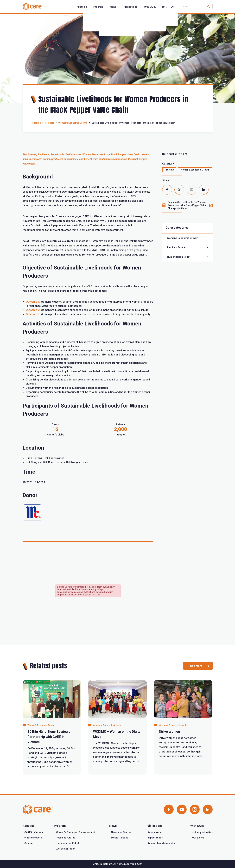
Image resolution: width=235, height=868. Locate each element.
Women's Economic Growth (73, 123)
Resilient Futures (177, 247)
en (172, 7)
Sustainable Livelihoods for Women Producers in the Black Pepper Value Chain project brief (187, 205)
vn (168, 7)
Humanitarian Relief (179, 257)
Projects (50, 123)
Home (38, 123)
